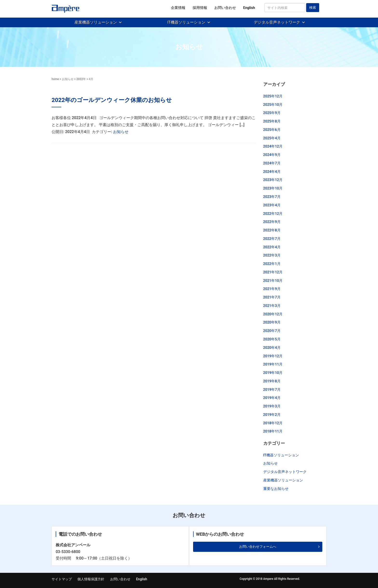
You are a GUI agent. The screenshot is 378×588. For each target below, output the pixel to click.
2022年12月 (273, 214)
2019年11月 (273, 364)
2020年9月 (272, 322)
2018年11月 (273, 431)
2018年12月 (273, 423)
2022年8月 (272, 230)
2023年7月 (272, 197)
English (249, 8)
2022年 (81, 79)
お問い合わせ (225, 8)
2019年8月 (272, 381)
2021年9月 (272, 289)
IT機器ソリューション (186, 22)
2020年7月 (272, 331)
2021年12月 (273, 272)
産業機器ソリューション (96, 22)
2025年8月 (272, 121)
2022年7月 (272, 239)
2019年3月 (272, 406)
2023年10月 (273, 188)
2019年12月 (273, 356)
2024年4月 (272, 172)
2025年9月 (272, 113)
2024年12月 (273, 146)
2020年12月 (273, 314)
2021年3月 (272, 306)
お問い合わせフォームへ (258, 547)
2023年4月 (272, 205)
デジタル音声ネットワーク (277, 22)
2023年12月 (273, 180)
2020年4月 (272, 348)
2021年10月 (273, 281)
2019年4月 (272, 398)
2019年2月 (272, 415)
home (55, 79)
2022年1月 (272, 264)
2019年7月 (272, 390)
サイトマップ (62, 579)
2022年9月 (272, 222)
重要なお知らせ (276, 489)
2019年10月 (273, 373)
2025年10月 (273, 105)
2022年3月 (272, 255)
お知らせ (68, 79)
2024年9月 (272, 155)
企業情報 (178, 8)
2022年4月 (272, 247)
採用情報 (200, 8)
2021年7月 (272, 297)
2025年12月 (273, 96)
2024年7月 (272, 163)
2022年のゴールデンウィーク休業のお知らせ (112, 100)
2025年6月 (272, 130)
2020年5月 (272, 339)
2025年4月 (272, 138)
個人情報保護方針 (91, 579)
